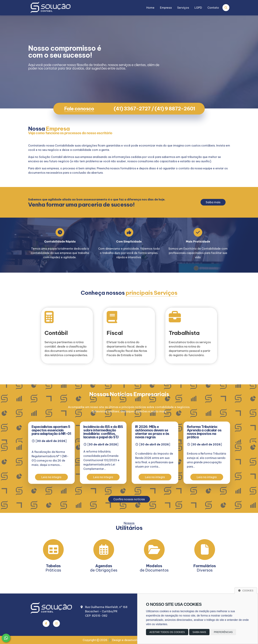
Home (150, 8)
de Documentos (154, 568)
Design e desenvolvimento (128, 640)
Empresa (166, 8)
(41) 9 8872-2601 (175, 109)
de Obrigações (104, 568)
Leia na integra (51, 477)
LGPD (198, 8)
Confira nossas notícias (129, 499)
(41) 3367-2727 (132, 109)
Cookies (246, 591)
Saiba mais (213, 202)
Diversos (205, 568)
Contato (213, 8)
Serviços (183, 8)
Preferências (223, 632)
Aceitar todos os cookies (167, 632)
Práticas (53, 568)
